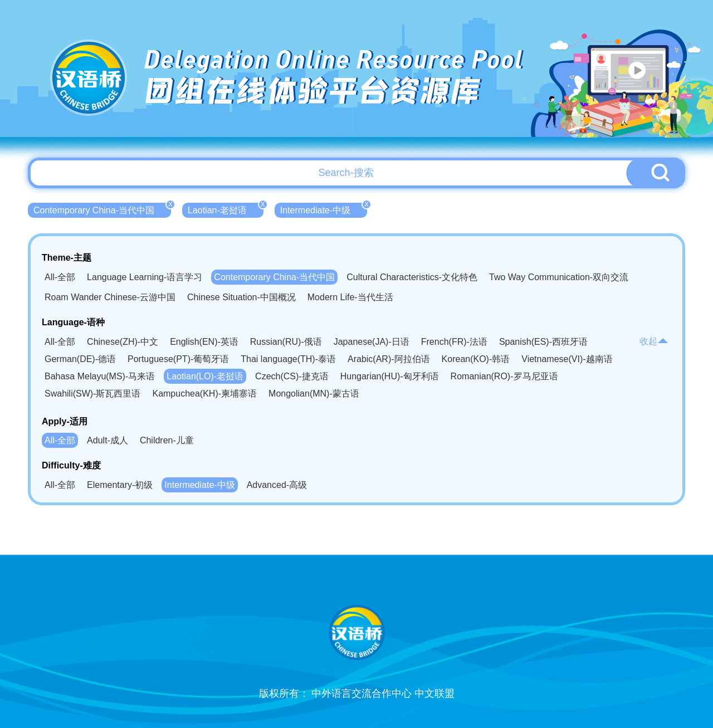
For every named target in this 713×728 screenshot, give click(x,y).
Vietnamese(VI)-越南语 (567, 359)
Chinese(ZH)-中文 (123, 342)
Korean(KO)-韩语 (476, 359)
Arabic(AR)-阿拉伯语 (389, 359)
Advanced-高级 (277, 485)
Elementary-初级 (120, 485)
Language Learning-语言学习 (145, 277)
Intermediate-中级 (324, 209)
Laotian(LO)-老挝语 (205, 376)
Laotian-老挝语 (226, 209)
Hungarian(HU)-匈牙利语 (390, 376)
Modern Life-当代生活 (350, 297)
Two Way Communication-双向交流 (559, 277)
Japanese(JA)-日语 (372, 342)
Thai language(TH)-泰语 (288, 359)
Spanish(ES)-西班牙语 (543, 342)
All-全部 (60, 277)
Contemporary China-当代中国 (102, 209)
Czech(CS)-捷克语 (292, 376)
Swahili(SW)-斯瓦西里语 (92, 394)
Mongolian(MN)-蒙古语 (314, 394)
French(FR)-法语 (454, 342)
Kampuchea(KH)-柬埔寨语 (204, 394)
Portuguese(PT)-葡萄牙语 (178, 359)
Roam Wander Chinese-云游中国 (110, 297)
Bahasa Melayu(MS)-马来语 (100, 376)
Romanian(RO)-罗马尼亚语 (504, 376)
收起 (654, 341)
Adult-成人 (108, 440)
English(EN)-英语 (204, 342)
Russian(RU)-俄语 (286, 342)
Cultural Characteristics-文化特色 (412, 277)
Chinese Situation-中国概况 (241, 297)
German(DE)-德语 (80, 359)
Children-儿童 (167, 440)
